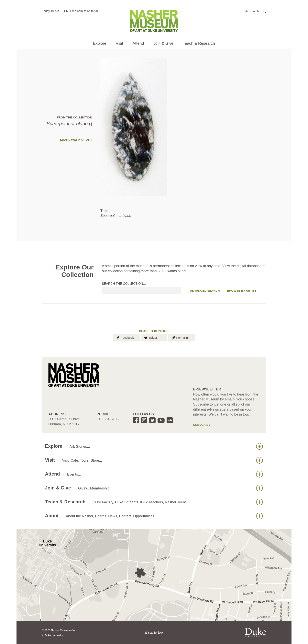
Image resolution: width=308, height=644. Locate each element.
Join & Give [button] (163, 43)
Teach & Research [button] (199, 43)
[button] (255, 11)
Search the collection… (124, 284)
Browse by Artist (242, 291)
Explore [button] (100, 43)
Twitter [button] (150, 337)
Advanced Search (205, 291)
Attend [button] (138, 43)
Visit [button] (119, 43)
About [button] (154, 516)
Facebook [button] (125, 337)
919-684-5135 (108, 419)
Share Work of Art (76, 140)
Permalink (180, 337)
